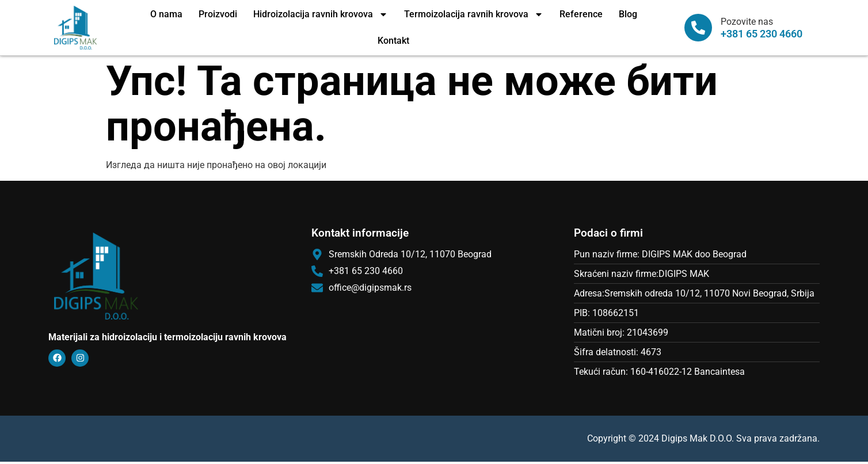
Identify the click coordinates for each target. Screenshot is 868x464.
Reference (581, 14)
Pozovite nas (747, 22)
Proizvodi (218, 14)
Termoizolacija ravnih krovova (474, 14)
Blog (628, 14)
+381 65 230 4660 (762, 34)
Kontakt (393, 41)
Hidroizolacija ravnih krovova (321, 14)
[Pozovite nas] (698, 28)
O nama (166, 14)
